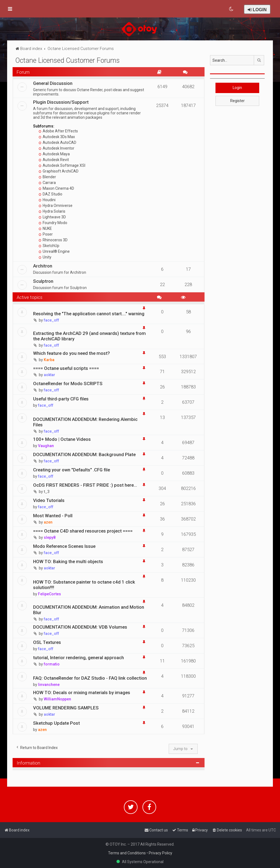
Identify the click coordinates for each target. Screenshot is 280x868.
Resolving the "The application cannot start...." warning (89, 314)
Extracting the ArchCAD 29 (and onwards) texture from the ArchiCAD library (89, 336)
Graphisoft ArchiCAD (59, 171)
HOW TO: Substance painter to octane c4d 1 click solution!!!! (84, 585)
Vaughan (46, 446)
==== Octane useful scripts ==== (66, 368)
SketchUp (49, 246)
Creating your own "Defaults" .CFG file (72, 470)
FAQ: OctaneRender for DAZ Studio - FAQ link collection (90, 678)
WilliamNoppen (57, 699)
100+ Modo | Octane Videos (62, 439)
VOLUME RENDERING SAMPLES (66, 708)
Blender (47, 177)
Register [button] (237, 101)
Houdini (47, 200)
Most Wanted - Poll (53, 516)
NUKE (45, 228)
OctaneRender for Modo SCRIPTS (68, 384)
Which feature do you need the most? (72, 353)
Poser (46, 234)
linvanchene (49, 685)
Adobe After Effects (58, 131)
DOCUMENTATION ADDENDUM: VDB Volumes (80, 627)
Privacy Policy (161, 853)
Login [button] (237, 88)
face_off (51, 320)
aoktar (49, 375)
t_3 (47, 492)
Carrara (47, 183)
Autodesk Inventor (57, 148)
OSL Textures (47, 642)
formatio (52, 664)
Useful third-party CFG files (61, 399)
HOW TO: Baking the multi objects (68, 561)
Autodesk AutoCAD (58, 142)
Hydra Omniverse (56, 206)
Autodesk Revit (54, 160)
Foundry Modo (53, 223)
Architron (43, 266)
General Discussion (53, 83)
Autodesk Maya (54, 154)
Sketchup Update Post (56, 723)
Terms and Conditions (127, 853)
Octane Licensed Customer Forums (68, 60)
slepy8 (50, 537)
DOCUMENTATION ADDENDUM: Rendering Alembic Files (85, 422)
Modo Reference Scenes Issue (64, 546)
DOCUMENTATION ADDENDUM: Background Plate (84, 454)
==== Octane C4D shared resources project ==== (83, 531)
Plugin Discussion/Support (61, 102)
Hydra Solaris (52, 211)
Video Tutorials (49, 500)
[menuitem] (231, 9)
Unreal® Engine (54, 251)
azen (48, 522)
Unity (45, 257)
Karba (49, 360)
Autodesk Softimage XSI (62, 165)
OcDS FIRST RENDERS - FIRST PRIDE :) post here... (85, 485)
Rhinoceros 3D (53, 240)
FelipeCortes (49, 594)
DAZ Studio (51, 194)
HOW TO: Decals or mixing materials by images (82, 692)
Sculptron (43, 281)
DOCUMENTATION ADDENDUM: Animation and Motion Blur (89, 610)
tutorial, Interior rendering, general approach (78, 658)
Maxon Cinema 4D (56, 188)
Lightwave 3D (52, 217)
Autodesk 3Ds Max (57, 137)
